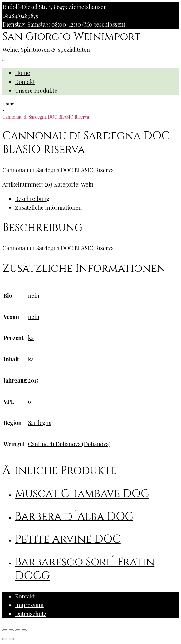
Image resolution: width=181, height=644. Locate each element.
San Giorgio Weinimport (71, 37)
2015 (33, 380)
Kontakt (25, 82)
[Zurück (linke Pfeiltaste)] (5, 639)
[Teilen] (11, 630)
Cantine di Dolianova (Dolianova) (69, 444)
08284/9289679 (20, 16)
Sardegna (40, 423)
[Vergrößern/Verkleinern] (24, 630)
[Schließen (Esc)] (5, 630)
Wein (87, 184)
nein (34, 295)
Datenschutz (31, 614)
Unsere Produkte (36, 90)
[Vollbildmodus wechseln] (18, 630)
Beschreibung (32, 199)
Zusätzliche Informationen (48, 207)
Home (22, 73)
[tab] (97, 199)
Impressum (29, 605)
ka (31, 338)
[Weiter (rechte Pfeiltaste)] (11, 639)
